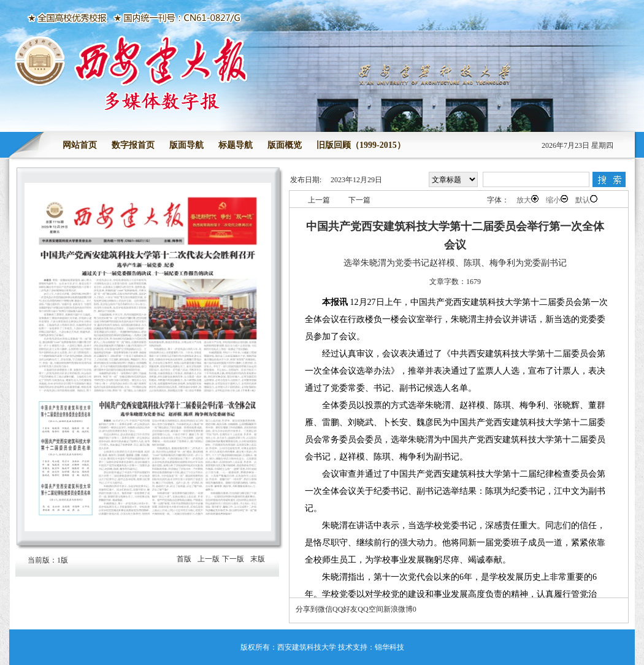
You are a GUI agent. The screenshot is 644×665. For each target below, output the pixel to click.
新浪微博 (398, 609)
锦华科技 (389, 647)
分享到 (307, 609)
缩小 (557, 200)
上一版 (209, 559)
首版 (184, 559)
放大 (527, 200)
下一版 (233, 559)
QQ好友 (345, 609)
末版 (258, 559)
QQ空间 (370, 609)
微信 (325, 609)
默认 (586, 200)
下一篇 (359, 200)
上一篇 (319, 200)
